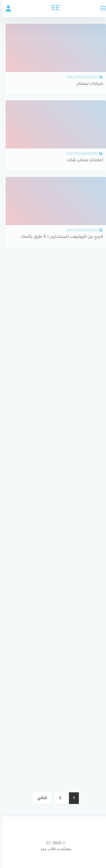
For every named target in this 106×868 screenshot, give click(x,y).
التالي (39, 798)
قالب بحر (45, 849)
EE (53, 8)
